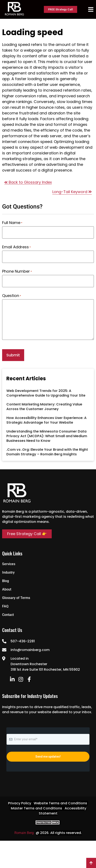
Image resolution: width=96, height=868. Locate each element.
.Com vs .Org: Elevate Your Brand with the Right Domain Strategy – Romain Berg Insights (47, 452)
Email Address (16, 247)
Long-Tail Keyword (72, 192)
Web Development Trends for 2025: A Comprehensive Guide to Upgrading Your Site (46, 393)
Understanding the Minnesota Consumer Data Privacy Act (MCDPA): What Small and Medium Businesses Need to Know (47, 436)
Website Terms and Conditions (60, 803)
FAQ (5, 606)
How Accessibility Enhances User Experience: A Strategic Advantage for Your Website (46, 420)
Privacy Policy (20, 803)
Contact (8, 615)
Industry (8, 572)
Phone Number (17, 271)
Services (9, 564)
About (7, 589)
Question (12, 296)
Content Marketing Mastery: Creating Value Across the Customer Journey (44, 407)
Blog (6, 581)
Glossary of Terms (16, 598)
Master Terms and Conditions (36, 808)
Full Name (12, 223)
